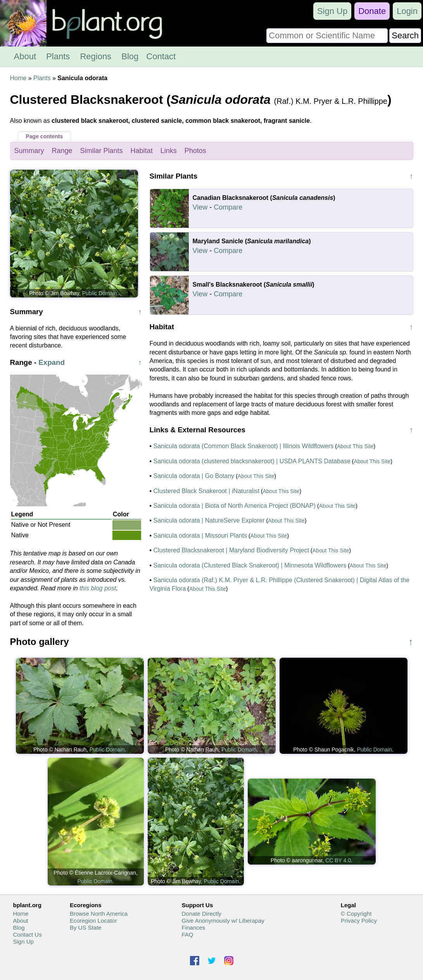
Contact (161, 56)
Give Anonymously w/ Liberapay (223, 921)
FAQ (187, 934)
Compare (228, 207)
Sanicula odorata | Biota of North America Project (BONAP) (235, 506)
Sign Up (332, 11)
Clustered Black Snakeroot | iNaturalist (207, 491)
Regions (96, 56)
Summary (29, 151)
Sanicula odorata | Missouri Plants (200, 536)
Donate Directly (201, 914)
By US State (86, 928)
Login (407, 11)
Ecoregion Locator (93, 921)
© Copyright (356, 914)
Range (62, 151)
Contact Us (28, 934)
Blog (130, 56)
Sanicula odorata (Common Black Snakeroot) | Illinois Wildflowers (244, 446)
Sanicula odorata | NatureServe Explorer (209, 520)
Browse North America (99, 914)
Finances (193, 928)
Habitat (142, 151)
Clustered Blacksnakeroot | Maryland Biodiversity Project (231, 550)
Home (18, 78)
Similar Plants (102, 151)
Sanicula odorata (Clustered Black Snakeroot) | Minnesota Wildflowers (250, 565)
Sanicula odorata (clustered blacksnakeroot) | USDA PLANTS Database (252, 461)
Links (169, 151)
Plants (58, 56)
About (25, 56)
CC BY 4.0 (338, 860)
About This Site (355, 446)
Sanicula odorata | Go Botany (194, 476)
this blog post (98, 588)
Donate (372, 11)
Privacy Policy (359, 921)
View (200, 207)
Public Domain (100, 293)
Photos (195, 151)
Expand (52, 362)
